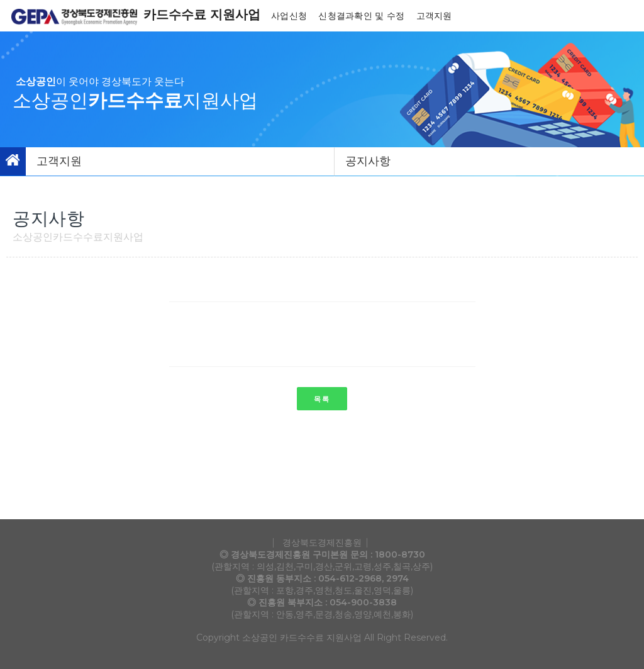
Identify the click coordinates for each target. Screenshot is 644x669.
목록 (322, 399)
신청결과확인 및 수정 (363, 16)
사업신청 (290, 16)
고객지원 (436, 16)
